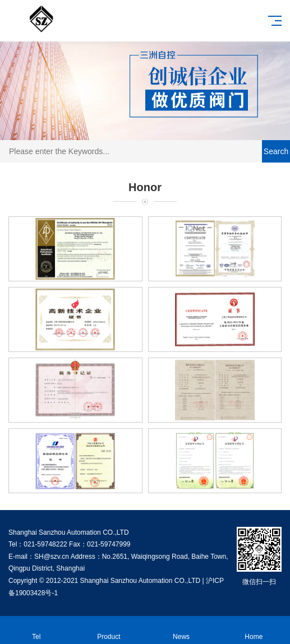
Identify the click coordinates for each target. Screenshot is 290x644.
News (181, 630)
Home (254, 630)
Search (276, 151)
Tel (36, 630)
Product (109, 630)
